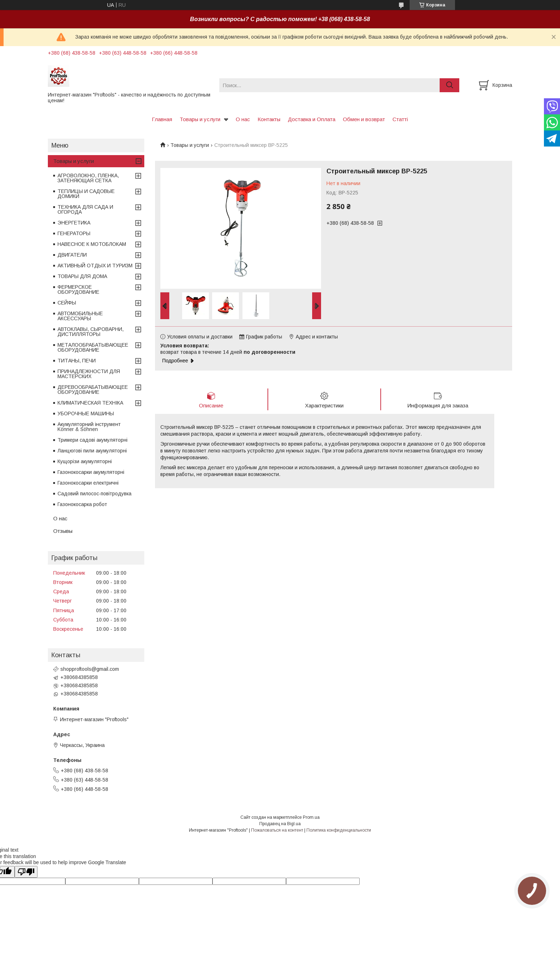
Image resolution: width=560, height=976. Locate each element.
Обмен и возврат (364, 119)
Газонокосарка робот (82, 504)
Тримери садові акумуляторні (92, 440)
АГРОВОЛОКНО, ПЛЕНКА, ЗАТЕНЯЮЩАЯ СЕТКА (88, 178)
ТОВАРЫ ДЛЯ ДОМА (82, 276)
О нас (243, 119)
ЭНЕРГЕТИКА (74, 223)
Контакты (269, 119)
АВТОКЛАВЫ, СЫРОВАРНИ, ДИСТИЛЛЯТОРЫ (91, 332)
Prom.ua (311, 817)
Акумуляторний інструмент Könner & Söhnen (89, 427)
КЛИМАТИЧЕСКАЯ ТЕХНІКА (90, 403)
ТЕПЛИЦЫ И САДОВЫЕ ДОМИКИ (86, 194)
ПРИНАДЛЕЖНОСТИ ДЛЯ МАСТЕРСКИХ (89, 374)
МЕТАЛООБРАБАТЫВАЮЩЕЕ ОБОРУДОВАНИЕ (93, 347)
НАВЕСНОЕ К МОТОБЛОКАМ (92, 244)
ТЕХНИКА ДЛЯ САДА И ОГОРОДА (85, 209)
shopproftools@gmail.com (90, 669)
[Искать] (449, 85)
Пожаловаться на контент (277, 830)
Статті (400, 119)
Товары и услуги (200, 119)
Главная (162, 119)
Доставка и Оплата (312, 119)
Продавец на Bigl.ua (280, 824)
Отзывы (63, 531)
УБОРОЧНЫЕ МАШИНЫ (86, 413)
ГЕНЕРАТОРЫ (74, 233)
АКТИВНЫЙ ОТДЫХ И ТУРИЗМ (95, 266)
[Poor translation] (26, 872)
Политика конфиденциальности (339, 830)
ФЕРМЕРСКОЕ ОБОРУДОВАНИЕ (78, 289)
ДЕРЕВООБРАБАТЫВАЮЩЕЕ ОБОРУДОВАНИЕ (93, 390)
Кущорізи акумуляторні (85, 461)
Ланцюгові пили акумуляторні (92, 451)
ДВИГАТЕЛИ (72, 255)
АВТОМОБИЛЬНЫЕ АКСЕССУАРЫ (80, 316)
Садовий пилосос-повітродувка (94, 494)
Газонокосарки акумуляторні (91, 472)
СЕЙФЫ (67, 303)
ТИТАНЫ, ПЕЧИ (77, 361)
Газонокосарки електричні (88, 483)
